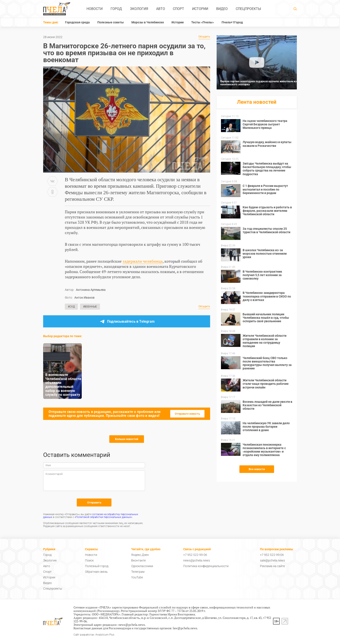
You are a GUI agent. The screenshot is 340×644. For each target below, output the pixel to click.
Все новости (257, 469)
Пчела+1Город (232, 22)
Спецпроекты (248, 9)
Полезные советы (111, 22)
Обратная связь (96, 572)
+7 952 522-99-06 (195, 555)
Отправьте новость (187, 414)
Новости (95, 9)
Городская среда (77, 22)
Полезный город (97, 566)
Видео (222, 9)
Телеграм (138, 572)
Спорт (178, 9)
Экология (139, 9)
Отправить (94, 502)
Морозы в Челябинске (148, 22)
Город (116, 9)
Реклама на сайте (272, 566)
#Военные (90, 307)
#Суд (71, 307)
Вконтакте (138, 560)
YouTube (137, 577)
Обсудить (204, 37)
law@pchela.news (185, 628)
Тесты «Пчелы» (203, 22)
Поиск (89, 560)
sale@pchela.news (272, 560)
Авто (161, 9)
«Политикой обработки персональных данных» (103, 517)
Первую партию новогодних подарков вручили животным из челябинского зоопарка (258, 83)
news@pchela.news (197, 560)
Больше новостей (127, 439)
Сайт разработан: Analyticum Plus (94, 635)
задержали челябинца (143, 261)
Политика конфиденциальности (206, 566)
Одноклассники (142, 566)
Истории (200, 9)
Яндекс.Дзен (140, 555)
